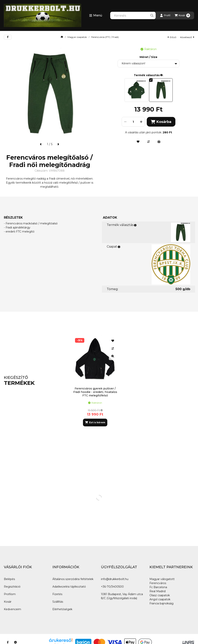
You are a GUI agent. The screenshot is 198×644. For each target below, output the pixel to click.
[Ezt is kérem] (95, 423)
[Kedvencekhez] (138, 142)
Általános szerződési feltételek (73, 579)
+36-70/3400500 (112, 587)
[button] (96, 15)
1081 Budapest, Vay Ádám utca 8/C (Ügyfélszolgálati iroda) (122, 596)
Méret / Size (148, 57)
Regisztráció (12, 587)
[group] (131, 381)
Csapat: (114, 247)
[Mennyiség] (133, 122)
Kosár (8, 602)
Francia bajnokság (161, 603)
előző (172, 37)
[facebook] (8, 37)
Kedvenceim (12, 609)
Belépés (9, 579)
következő (187, 37)
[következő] (58, 144)
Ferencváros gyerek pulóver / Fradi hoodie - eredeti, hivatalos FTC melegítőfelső (95, 392)
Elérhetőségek (62, 609)
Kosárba (161, 122)
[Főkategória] (62, 37)
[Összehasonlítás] (148, 142)
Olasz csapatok (160, 595)
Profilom (10, 594)
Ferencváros (158, 583)
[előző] (41, 144)
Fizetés (57, 594)
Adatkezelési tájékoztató (69, 587)
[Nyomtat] (159, 142)
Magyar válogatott (162, 579)
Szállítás (58, 602)
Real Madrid (157, 591)
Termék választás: (122, 225)
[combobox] (133, 15)
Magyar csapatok (77, 37)
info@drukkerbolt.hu (115, 579)
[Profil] (165, 15)
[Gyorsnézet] (113, 356)
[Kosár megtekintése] (182, 15)
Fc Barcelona (158, 587)
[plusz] (141, 122)
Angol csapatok (160, 599)
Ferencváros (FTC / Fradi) (105, 37)
